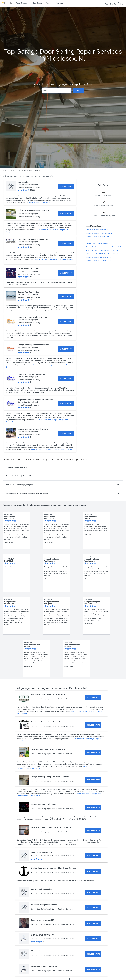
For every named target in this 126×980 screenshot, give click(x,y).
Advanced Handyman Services (44, 905)
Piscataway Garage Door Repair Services (48, 722)
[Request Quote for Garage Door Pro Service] (66, 296)
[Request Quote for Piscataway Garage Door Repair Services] (93, 725)
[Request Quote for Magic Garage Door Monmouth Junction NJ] (66, 404)
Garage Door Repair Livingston (44, 804)
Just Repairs (23, 182)
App (107, 4)
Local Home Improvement (42, 852)
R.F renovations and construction (45, 951)
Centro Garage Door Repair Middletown (48, 749)
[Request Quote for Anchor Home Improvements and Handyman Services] (93, 871)
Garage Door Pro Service (28, 292)
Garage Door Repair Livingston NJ (32, 317)
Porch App (59, 3)
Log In (121, 3)
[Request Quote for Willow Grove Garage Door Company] (66, 214)
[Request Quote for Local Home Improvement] (93, 856)
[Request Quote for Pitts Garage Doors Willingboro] (93, 969)
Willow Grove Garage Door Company (33, 210)
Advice (49, 3)
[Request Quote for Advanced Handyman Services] (93, 908)
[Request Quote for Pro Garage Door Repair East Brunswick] (93, 698)
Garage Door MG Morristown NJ (31, 374)
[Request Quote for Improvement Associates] (93, 892)
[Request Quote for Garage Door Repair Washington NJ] (66, 433)
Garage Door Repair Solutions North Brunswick (51, 827)
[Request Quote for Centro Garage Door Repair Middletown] (93, 753)
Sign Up (113, 4)
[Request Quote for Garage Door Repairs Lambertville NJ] (66, 349)
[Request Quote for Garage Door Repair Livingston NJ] (66, 322)
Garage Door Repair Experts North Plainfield (50, 777)
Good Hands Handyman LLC (43, 920)
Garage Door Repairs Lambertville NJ (34, 345)
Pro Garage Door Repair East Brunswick (48, 694)
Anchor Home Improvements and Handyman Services (53, 868)
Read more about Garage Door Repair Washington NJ (52, 449)
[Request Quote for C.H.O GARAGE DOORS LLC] (93, 939)
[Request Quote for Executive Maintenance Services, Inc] (66, 243)
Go (78, 90)
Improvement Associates (41, 889)
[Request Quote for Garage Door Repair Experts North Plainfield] (93, 780)
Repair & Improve (22, 3)
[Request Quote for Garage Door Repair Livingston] (93, 807)
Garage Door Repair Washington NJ (33, 429)
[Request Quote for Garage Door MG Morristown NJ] (66, 379)
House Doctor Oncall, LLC (29, 269)
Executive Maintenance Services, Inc (33, 239)
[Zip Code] (57, 91)
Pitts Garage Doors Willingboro (44, 966)
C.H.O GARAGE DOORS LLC (42, 935)
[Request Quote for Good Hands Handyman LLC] (93, 923)
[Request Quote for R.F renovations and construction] (93, 954)
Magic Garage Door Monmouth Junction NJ (36, 400)
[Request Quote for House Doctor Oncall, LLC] (66, 273)
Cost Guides (37, 3)
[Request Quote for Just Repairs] (66, 186)
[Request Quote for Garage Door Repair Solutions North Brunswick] (93, 831)
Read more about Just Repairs (41, 202)
